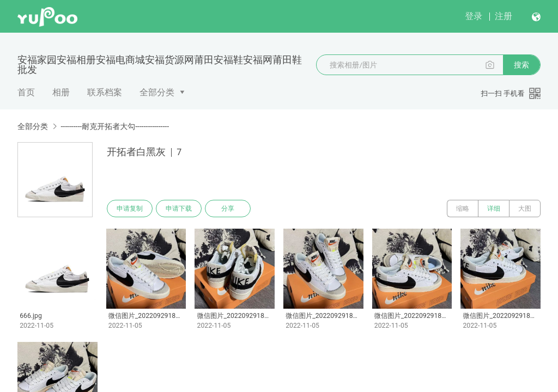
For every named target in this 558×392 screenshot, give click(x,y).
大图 (525, 209)
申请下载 (179, 209)
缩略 (463, 209)
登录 (474, 16)
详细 (494, 209)
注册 (504, 16)
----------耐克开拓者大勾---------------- (115, 126)
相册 (61, 92)
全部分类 (157, 92)
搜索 (521, 65)
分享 (228, 209)
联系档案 (105, 92)
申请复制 (130, 209)
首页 (26, 92)
